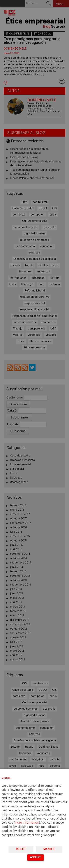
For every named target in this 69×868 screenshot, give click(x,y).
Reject (21, 849)
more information (27, 823)
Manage (49, 849)
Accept (36, 857)
